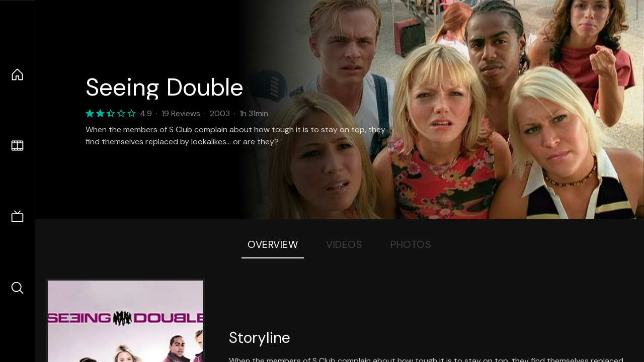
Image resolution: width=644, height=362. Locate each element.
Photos (411, 244)
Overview (273, 244)
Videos (344, 244)
